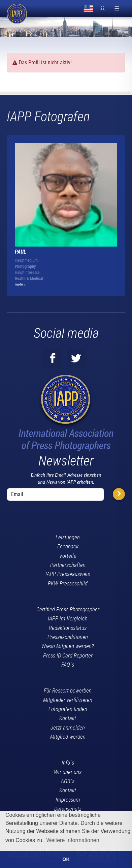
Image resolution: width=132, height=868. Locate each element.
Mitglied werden (68, 737)
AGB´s (68, 781)
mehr (20, 285)
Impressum (68, 800)
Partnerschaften (68, 565)
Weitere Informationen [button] (73, 840)
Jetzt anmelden (68, 728)
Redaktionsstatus (68, 628)
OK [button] (66, 859)
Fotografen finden (68, 709)
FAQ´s (68, 665)
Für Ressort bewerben (68, 690)
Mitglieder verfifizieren (68, 700)
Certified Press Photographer (68, 609)
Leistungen (68, 537)
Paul (21, 252)
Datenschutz (68, 809)
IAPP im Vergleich (68, 618)
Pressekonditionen (68, 637)
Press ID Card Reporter (68, 655)
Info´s (68, 763)
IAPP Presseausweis (68, 574)
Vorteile (68, 556)
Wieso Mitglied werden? (68, 646)
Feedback (68, 546)
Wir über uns (68, 772)
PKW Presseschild (68, 583)
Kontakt (68, 718)
